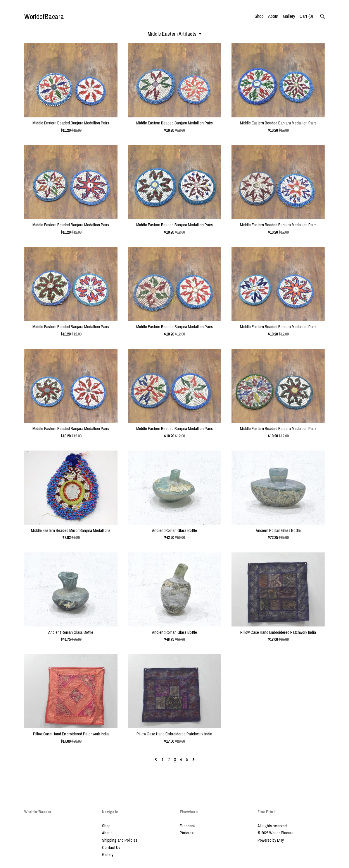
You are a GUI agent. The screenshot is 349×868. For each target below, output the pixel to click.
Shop (259, 16)
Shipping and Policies (120, 840)
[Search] (323, 17)
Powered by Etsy (271, 840)
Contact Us (111, 848)
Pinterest (187, 833)
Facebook (188, 826)
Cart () (306, 16)
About (273, 16)
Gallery (289, 16)
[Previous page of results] (156, 759)
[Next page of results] (193, 759)
